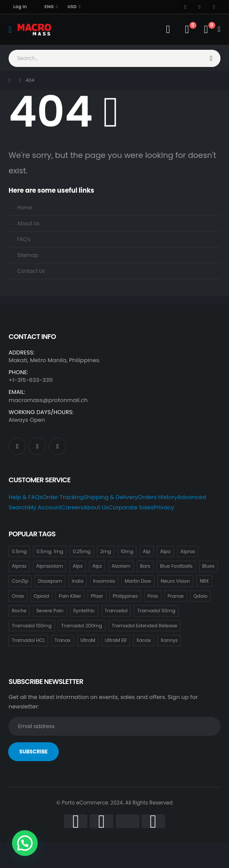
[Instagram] (214, 7)
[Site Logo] (34, 29)
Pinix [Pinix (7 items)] (153, 596)
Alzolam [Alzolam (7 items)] (121, 566)
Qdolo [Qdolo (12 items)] (200, 596)
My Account (45, 507)
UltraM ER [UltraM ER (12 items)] (116, 640)
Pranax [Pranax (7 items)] (176, 596)
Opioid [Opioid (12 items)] (42, 596)
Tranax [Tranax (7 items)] (62, 640)
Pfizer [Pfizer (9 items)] (97, 596)
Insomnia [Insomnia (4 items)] (104, 581)
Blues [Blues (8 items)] (209, 566)
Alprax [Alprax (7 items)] (187, 551)
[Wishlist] (187, 30)
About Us (28, 224)
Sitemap (28, 255)
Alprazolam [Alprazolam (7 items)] (50, 566)
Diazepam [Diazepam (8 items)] (50, 581)
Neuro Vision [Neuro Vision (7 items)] (175, 581)
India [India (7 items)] (77, 581)
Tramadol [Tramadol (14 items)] (116, 611)
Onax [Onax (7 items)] (18, 596)
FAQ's (24, 239)
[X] (200, 7)
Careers (72, 507)
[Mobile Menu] (13, 30)
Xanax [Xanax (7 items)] (144, 640)
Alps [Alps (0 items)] (77, 566)
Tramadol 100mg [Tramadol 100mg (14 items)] (32, 626)
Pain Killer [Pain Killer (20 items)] (70, 596)
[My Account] (168, 30)
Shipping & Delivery (111, 497)
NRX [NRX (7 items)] (204, 581)
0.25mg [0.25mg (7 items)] (82, 551)
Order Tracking (63, 497)
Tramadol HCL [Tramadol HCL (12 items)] (29, 640)
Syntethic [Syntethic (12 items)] (84, 611)
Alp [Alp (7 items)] (147, 551)
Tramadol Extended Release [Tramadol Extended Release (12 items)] (144, 626)
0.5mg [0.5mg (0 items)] (20, 551)
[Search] (212, 58)
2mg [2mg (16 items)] (106, 551)
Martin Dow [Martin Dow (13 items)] (138, 581)
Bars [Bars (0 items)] (145, 566)
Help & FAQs (26, 497)
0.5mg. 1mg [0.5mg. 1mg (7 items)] (50, 551)
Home (25, 208)
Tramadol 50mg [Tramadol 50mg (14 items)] (156, 611)
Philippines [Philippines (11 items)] (125, 596)
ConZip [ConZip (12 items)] (20, 581)
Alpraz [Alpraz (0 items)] (19, 566)
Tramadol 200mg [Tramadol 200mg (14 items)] (82, 626)
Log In (20, 7)
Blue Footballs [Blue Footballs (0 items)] (176, 566)
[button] (25, 843)
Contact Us (31, 271)
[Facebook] (185, 7)
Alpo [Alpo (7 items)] (165, 551)
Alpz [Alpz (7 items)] (97, 566)
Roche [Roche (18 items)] (19, 611)
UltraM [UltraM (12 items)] (88, 640)
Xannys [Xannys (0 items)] (169, 640)
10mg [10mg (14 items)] (127, 551)
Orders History (157, 497)
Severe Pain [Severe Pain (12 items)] (50, 611)
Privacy (164, 507)
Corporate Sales (131, 507)
